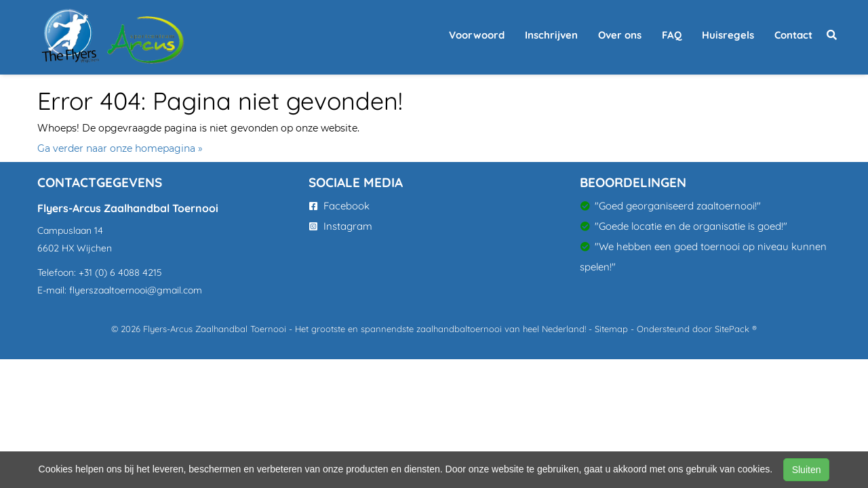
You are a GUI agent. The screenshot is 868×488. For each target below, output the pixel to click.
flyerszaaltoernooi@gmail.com (136, 290)
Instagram (341, 226)
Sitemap (611, 329)
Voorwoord (477, 35)
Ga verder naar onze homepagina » (120, 148)
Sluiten (807, 470)
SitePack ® (736, 329)
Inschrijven (551, 35)
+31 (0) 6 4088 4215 (120, 272)
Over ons (620, 35)
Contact (793, 35)
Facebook (339, 206)
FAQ (672, 35)
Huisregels (728, 35)
